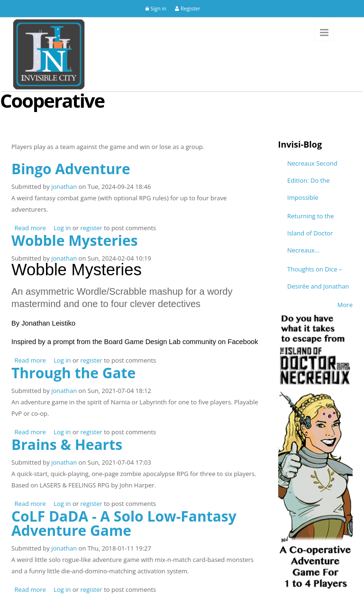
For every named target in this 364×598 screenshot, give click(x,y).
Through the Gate (73, 373)
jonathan (64, 187)
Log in (62, 228)
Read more (30, 228)
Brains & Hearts (67, 444)
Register (187, 8)
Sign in (156, 8)
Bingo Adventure (71, 169)
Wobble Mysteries (75, 240)
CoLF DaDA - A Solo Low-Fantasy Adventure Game (124, 523)
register (91, 228)
